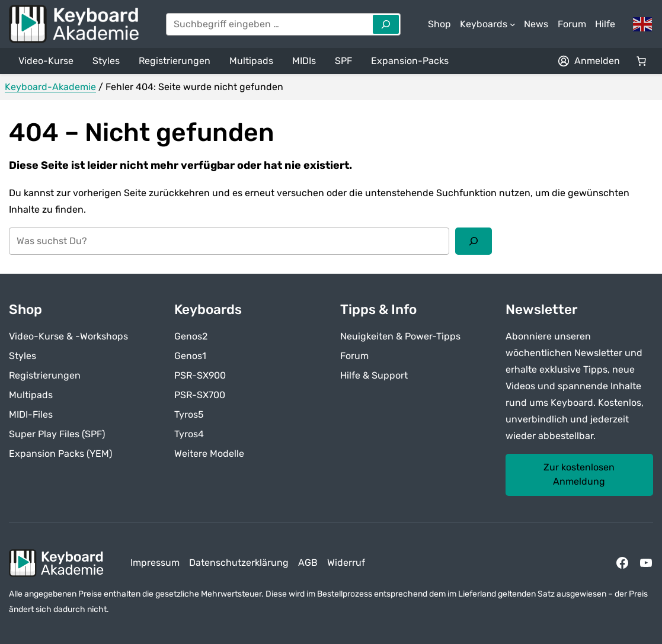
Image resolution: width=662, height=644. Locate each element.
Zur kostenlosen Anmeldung (579, 474)
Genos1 (190, 356)
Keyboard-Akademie (50, 87)
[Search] (386, 24)
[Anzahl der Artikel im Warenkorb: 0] (641, 61)
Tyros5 (189, 414)
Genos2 (191, 336)
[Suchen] (474, 241)
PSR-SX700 (200, 395)
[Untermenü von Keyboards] (488, 24)
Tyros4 (189, 434)
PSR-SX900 (200, 375)
